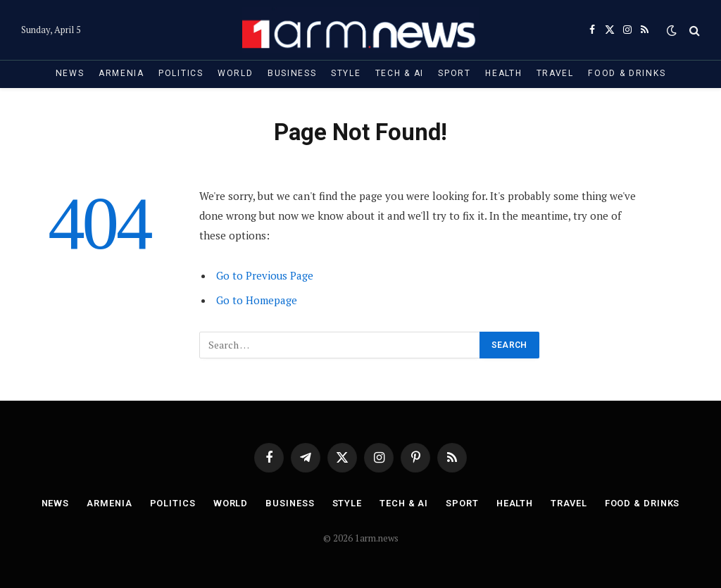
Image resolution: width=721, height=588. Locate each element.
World (235, 73)
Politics (181, 73)
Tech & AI (400, 73)
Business (292, 73)
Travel (555, 73)
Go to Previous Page (265, 275)
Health (503, 73)
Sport (454, 73)
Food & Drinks (627, 73)
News (70, 73)
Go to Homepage (257, 300)
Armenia (121, 73)
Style (346, 73)
